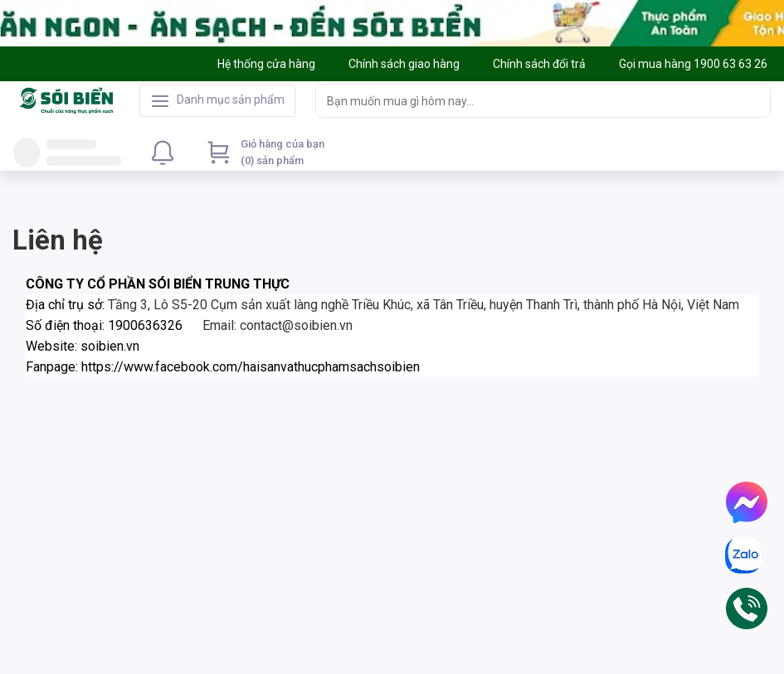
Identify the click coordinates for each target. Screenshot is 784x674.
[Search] (754, 100)
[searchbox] (528, 101)
